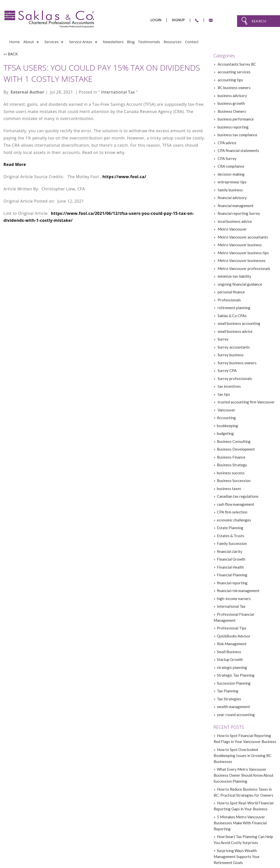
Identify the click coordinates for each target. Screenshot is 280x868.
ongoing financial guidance (239, 284)
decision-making (231, 174)
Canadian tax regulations (238, 496)
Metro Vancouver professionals (244, 268)
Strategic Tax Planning (236, 675)
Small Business (229, 652)
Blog (131, 42)
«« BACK (11, 54)
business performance (235, 119)
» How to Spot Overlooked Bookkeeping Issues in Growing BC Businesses (242, 755)
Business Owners (231, 111)
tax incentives (229, 386)
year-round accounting (236, 715)
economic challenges (234, 520)
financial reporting (232, 583)
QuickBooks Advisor (234, 636)
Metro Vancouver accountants (242, 237)
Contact (192, 42)
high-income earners (234, 599)
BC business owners (234, 88)
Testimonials (149, 42)
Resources (172, 42)
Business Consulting (234, 441)
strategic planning (232, 667)
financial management (235, 206)
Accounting (226, 418)
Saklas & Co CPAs (232, 316)
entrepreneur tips (232, 182)
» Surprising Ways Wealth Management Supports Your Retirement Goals (237, 857)
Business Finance (231, 457)
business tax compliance (237, 135)
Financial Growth (231, 559)
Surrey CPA (227, 371)
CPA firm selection (232, 512)
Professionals (229, 300)
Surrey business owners (237, 363)
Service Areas (80, 42)
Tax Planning (228, 691)
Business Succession (234, 481)
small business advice (235, 331)
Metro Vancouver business (239, 245)
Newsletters (113, 42)
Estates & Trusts (231, 536)
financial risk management (238, 591)
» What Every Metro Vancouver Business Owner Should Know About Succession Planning (244, 775)
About (28, 42)
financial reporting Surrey (238, 213)
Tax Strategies (229, 699)
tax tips (223, 394)
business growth (231, 103)
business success (231, 473)
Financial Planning (232, 575)
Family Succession (232, 543)
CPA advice (227, 143)
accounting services (234, 72)
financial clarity (230, 551)
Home (14, 42)
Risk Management (232, 644)
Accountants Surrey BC (236, 64)
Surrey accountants (233, 347)
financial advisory (232, 198)
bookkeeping (227, 426)
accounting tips (230, 80)
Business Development (236, 449)
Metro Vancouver (232, 229)
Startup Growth (230, 659)
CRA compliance (231, 166)
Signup (178, 20)
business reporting (233, 127)
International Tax (118, 92)
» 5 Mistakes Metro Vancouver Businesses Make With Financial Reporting (240, 823)
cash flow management (236, 504)
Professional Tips (232, 628)
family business (230, 190)
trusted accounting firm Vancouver (246, 402)
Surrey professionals (234, 378)
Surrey (223, 339)
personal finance (231, 292)
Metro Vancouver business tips (243, 253)
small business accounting (239, 323)
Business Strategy (232, 465)
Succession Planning (234, 683)
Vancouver (226, 410)
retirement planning (234, 308)
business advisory (232, 96)
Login (156, 20)
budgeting (225, 433)
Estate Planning (230, 528)
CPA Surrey (227, 158)
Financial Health (230, 567)
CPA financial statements (238, 150)
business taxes (229, 489)
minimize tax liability (234, 276)
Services (52, 42)
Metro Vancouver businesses (241, 260)
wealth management (233, 707)
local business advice (234, 221)
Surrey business (230, 355)
